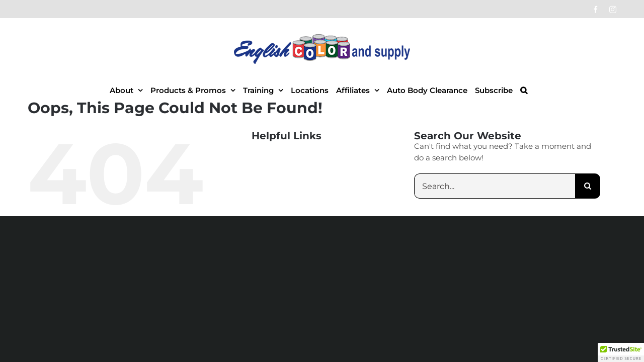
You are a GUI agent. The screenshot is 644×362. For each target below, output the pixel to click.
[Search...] (495, 186)
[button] (562, 90)
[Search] (588, 186)
